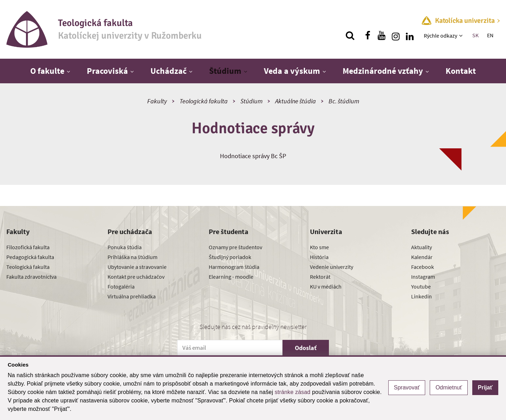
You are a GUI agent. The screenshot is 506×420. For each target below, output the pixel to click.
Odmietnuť (449, 387)
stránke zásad (293, 392)
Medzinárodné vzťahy (383, 71)
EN (490, 35)
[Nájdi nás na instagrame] (396, 35)
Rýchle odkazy (440, 35)
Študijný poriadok (230, 257)
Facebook (423, 267)
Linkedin (421, 296)
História (319, 257)
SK (475, 35)
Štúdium (225, 71)
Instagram (423, 277)
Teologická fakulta (204, 101)
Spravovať (407, 387)
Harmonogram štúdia (234, 267)
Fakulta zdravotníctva (31, 277)
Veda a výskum (292, 71)
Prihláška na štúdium (132, 257)
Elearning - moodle (231, 277)
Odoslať (306, 348)
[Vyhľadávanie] (350, 35)
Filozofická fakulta (28, 247)
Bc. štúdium (344, 101)
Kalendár (422, 257)
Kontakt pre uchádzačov (136, 277)
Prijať (485, 387)
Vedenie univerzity (332, 267)
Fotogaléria (121, 286)
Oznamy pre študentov (235, 247)
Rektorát (320, 277)
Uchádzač (168, 71)
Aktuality (421, 247)
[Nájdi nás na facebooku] (368, 35)
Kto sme (319, 247)
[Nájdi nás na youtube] (382, 35)
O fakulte (47, 71)
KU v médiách (326, 286)
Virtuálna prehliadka (132, 296)
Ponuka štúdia (125, 247)
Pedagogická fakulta (30, 257)
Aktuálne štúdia (296, 101)
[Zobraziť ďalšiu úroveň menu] (462, 35)
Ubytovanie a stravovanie (137, 267)
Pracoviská (107, 71)
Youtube (421, 286)
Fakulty (157, 101)
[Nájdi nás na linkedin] (410, 35)
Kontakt (461, 71)
